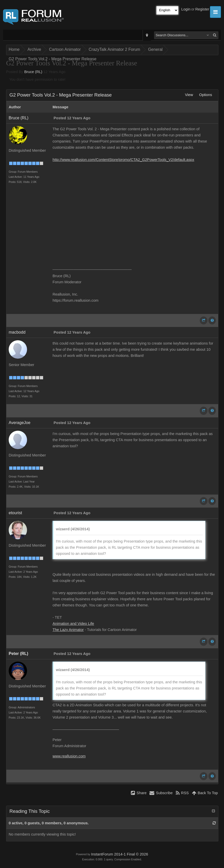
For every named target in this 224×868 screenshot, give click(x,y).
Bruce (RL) (33, 72)
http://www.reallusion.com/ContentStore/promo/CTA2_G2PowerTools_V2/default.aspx (123, 160)
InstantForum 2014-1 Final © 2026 (120, 854)
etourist (15, 513)
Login (186, 9)
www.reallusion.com (69, 756)
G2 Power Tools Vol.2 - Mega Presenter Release (53, 59)
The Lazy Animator (68, 630)
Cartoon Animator (65, 49)
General (155, 49)
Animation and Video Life (73, 624)
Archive (34, 49)
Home (14, 49)
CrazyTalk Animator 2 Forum (115, 49)
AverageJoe (20, 423)
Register (202, 9)
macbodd (17, 332)
